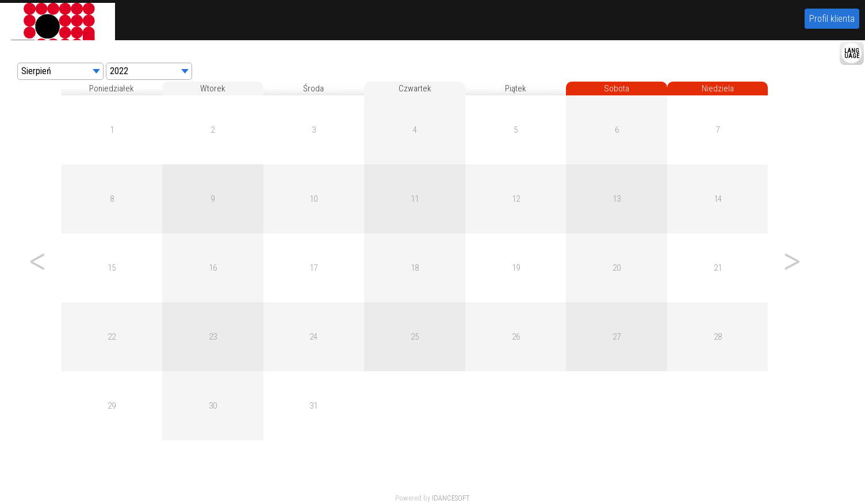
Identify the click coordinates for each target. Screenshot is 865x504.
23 (213, 337)
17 (313, 268)
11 (415, 199)
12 (516, 199)
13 (617, 199)
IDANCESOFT (451, 498)
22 (112, 337)
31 (313, 406)
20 (617, 268)
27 (617, 337)
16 (213, 268)
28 (718, 337)
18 (415, 268)
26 (516, 337)
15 (112, 268)
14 (718, 199)
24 (313, 337)
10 (313, 199)
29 (112, 406)
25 (415, 337)
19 (516, 268)
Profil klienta (832, 19)
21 (718, 268)
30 (213, 406)
